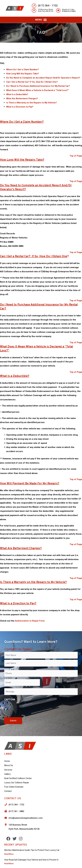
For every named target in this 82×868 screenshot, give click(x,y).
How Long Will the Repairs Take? (23, 74)
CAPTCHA (10, 700)
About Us (9, 765)
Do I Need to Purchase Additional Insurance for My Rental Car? (38, 86)
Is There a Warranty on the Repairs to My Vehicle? (32, 103)
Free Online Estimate (14, 787)
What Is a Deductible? (17, 94)
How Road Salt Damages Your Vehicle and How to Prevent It (31, 860)
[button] (41, 20)
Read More (9, 854)
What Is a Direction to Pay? (20, 107)
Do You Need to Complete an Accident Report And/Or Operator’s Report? (43, 78)
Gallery (7, 774)
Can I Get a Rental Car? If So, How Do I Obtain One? (32, 82)
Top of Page (76, 156)
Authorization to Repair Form (30, 621)
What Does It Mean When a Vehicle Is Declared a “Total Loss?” (38, 90)
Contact (8, 791)
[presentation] (26, 709)
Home (7, 761)
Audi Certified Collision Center (18, 778)
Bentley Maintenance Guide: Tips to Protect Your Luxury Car (32, 850)
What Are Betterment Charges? (22, 99)
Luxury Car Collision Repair (17, 783)
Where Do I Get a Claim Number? (23, 70)
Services (8, 770)
